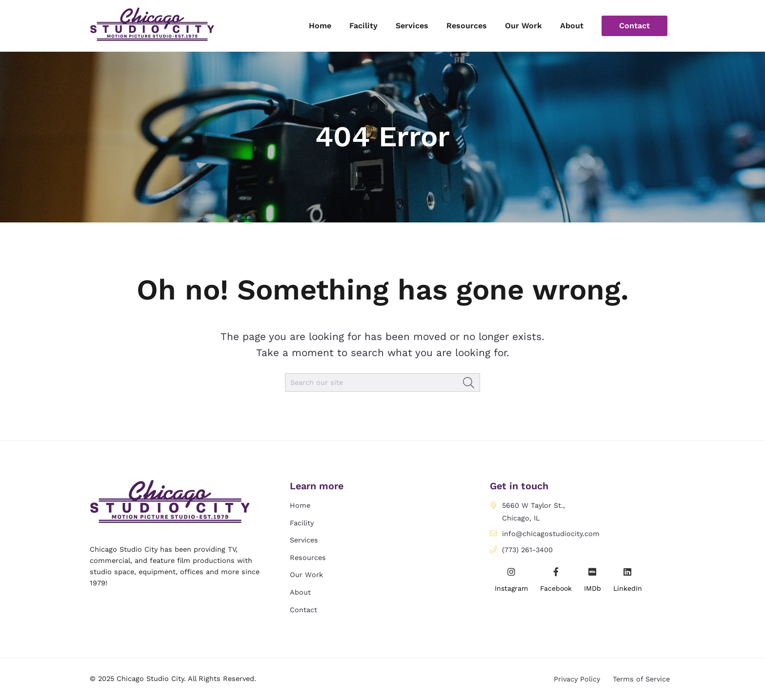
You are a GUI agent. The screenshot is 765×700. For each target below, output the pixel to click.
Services (304, 540)
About (300, 592)
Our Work (306, 575)
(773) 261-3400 (527, 550)
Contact (303, 610)
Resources (308, 558)
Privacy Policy (577, 679)
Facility (302, 523)
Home (300, 505)
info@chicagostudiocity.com (551, 534)
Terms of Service (641, 679)
